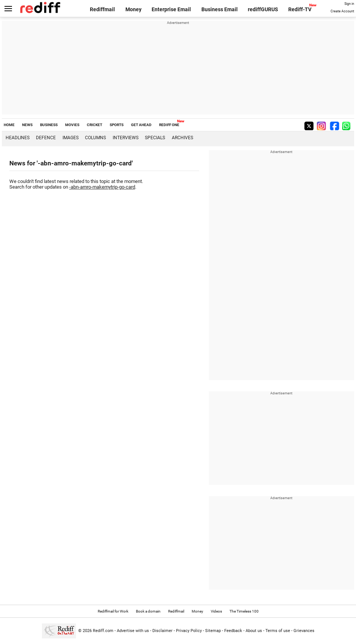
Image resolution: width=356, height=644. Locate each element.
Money (133, 9)
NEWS (27, 125)
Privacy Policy (189, 631)
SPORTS (117, 125)
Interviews (126, 138)
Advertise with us (133, 631)
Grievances (304, 631)
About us (254, 631)
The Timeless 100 (244, 611)
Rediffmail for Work (113, 611)
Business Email (220, 9)
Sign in (349, 4)
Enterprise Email (171, 9)
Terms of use (278, 631)
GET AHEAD (141, 125)
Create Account (342, 11)
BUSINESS (49, 125)
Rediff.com (103, 631)
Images (71, 138)
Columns (95, 138)
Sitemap (213, 631)
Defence (46, 138)
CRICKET (95, 125)
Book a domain (148, 611)
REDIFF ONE (169, 125)
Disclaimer (162, 631)
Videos (216, 611)
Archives (182, 138)
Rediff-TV (300, 9)
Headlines (18, 138)
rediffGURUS (263, 9)
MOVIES (72, 125)
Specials (155, 138)
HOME (9, 125)
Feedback (233, 631)
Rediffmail (102, 9)
